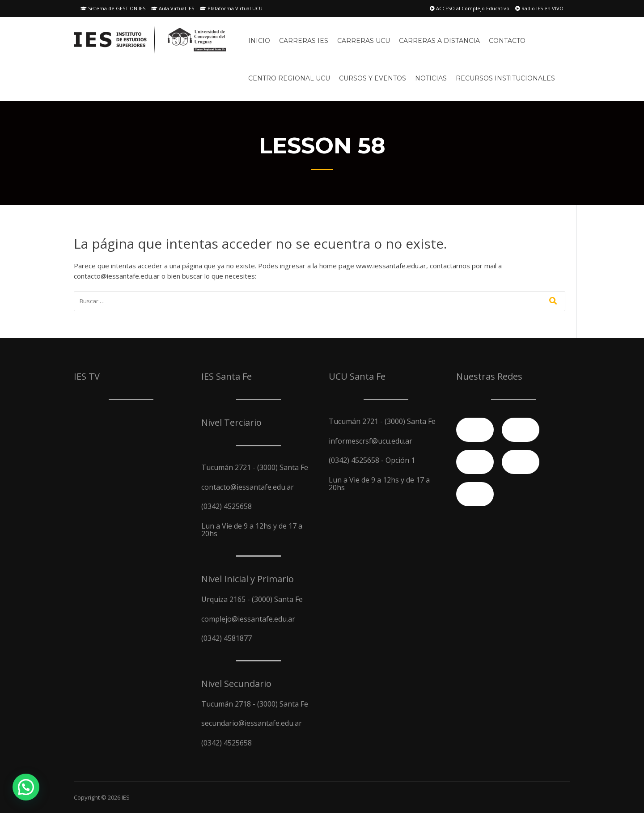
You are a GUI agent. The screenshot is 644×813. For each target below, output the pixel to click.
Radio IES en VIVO (539, 8)
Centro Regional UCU (289, 78)
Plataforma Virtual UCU (231, 8)
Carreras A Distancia (439, 41)
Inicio (259, 41)
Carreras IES (304, 41)
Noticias (431, 78)
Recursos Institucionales (505, 78)
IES (126, 797)
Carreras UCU (364, 41)
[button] (26, 787)
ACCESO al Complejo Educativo (470, 8)
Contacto (507, 41)
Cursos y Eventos (373, 78)
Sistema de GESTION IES (113, 8)
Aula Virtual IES (173, 8)
